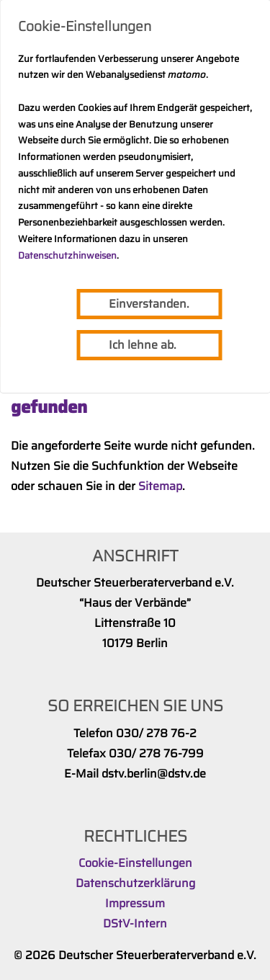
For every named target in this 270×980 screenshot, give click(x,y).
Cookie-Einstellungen (135, 863)
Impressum (135, 903)
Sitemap (160, 486)
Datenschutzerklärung (135, 883)
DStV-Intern (135, 923)
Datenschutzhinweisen (67, 255)
